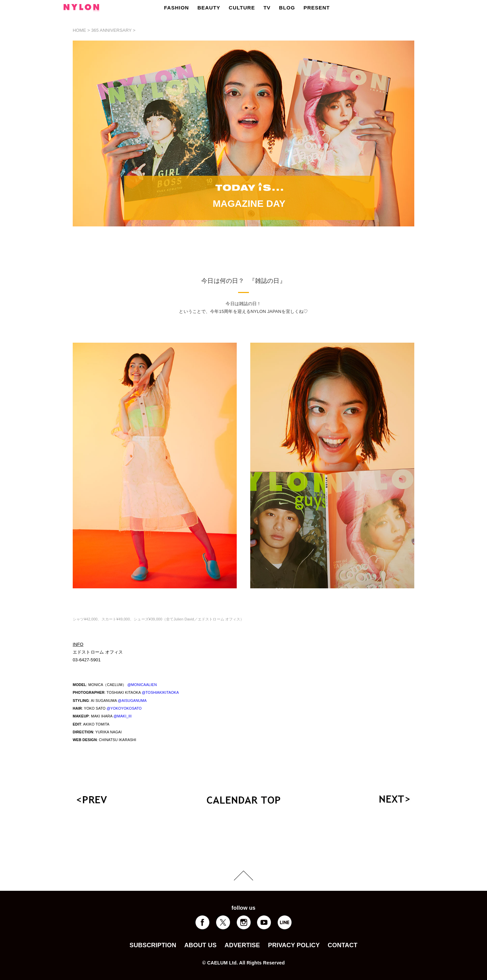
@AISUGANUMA (132, 701)
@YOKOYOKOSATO (124, 708)
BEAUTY (209, 8)
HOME (79, 30)
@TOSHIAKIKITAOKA (160, 692)
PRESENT (317, 8)
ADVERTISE (242, 945)
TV (267, 8)
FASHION (177, 8)
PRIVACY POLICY (294, 945)
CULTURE (242, 8)
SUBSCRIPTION (153, 945)
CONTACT (343, 945)
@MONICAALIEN (142, 685)
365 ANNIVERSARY (111, 30)
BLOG (287, 8)
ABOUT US (200, 945)
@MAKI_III (122, 716)
